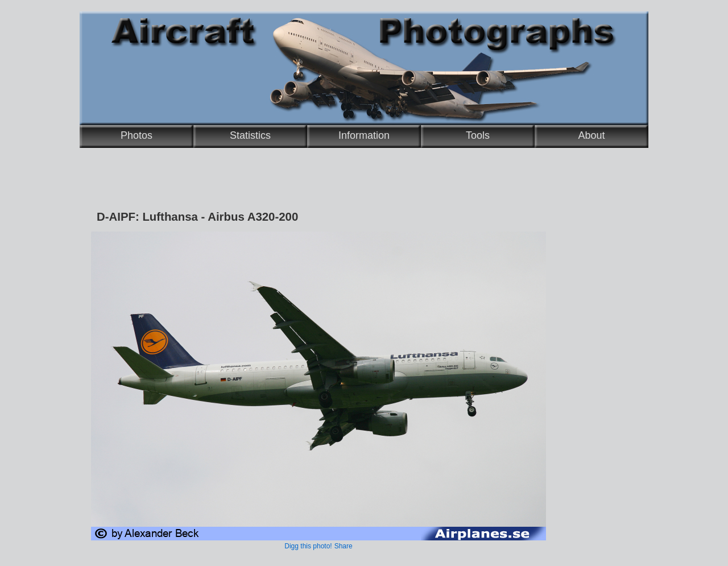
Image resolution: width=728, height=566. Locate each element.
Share (344, 546)
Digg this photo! (308, 546)
